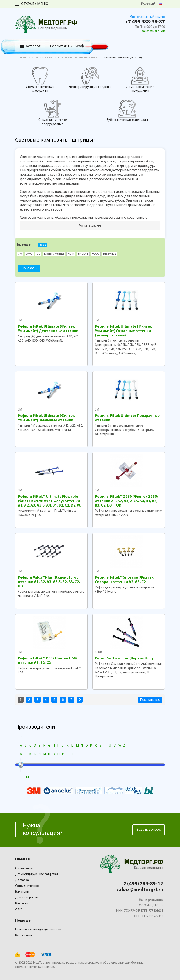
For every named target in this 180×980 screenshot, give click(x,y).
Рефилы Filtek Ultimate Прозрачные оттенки (127, 418)
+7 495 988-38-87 (145, 22)
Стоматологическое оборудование (53, 113)
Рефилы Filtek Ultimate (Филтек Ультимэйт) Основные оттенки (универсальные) (123, 331)
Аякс (19, 909)
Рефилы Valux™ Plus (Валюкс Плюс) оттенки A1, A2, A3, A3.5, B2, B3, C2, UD (49, 582)
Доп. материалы (27, 898)
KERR (98, 652)
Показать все (150, 700)
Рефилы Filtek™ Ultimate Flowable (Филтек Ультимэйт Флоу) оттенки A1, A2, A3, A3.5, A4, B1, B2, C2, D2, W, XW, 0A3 (49, 501)
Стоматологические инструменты (140, 80)
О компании (24, 868)
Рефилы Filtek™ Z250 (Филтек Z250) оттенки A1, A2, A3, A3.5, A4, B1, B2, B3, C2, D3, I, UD (126, 501)
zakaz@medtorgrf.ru (140, 890)
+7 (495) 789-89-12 (142, 884)
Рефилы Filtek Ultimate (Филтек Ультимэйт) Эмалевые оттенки (46, 418)
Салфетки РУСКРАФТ (68, 46)
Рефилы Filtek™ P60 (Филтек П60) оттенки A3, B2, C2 (47, 661)
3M (20, 320)
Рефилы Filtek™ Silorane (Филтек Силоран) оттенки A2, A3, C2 (124, 580)
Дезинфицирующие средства (90, 78)
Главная (22, 859)
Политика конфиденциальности (38, 930)
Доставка (22, 880)
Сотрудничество (27, 886)
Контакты (22, 903)
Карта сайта (24, 935)
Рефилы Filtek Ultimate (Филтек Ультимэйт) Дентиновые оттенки (48, 329)
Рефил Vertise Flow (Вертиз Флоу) (125, 658)
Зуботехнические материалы (127, 111)
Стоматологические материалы (40, 80)
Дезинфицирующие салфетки (37, 874)
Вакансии (22, 892)
